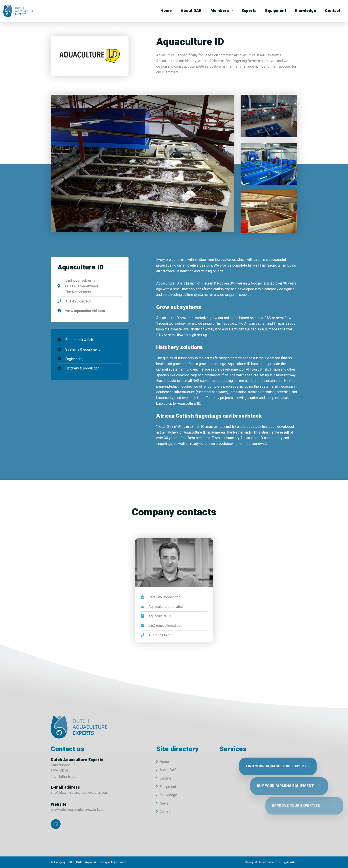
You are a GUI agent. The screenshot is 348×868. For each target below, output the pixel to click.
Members (220, 11)
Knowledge (305, 11)
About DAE (191, 11)
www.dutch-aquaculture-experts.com (79, 810)
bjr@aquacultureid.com (166, 625)
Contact (333, 11)
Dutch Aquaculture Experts (95, 862)
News (164, 803)
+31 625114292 (161, 635)
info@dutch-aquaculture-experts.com (79, 792)
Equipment (276, 11)
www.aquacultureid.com (85, 311)
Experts (249, 11)
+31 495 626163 (78, 301)
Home (166, 11)
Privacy (121, 862)
